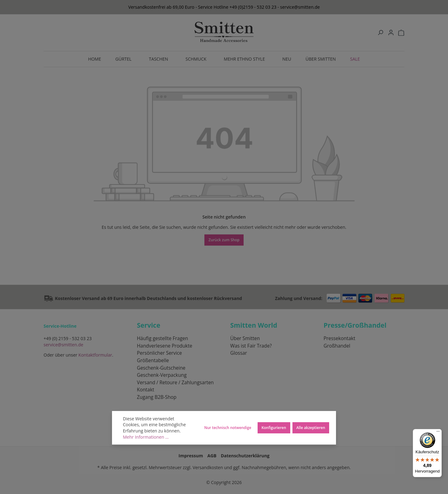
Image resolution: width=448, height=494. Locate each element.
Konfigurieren (274, 427)
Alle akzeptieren (311, 427)
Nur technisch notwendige (228, 427)
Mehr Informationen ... (146, 437)
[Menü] (438, 433)
